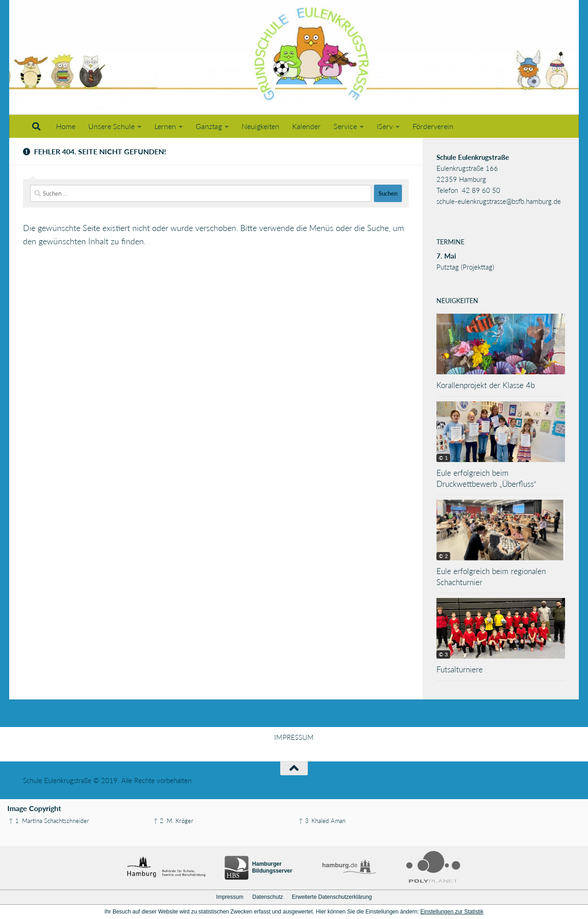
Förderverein (433, 126)
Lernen (165, 126)
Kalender (306, 126)
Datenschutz (268, 897)
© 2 (443, 556)
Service (345, 126)
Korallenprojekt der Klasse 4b (486, 385)
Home (66, 126)
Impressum (230, 897)
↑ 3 (304, 821)
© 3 (443, 654)
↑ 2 (158, 821)
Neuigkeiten (260, 126)
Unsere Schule (111, 126)
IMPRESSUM (294, 737)
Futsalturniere (460, 669)
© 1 (443, 458)
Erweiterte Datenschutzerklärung (332, 897)
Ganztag (209, 126)
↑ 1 (14, 821)
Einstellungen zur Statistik (452, 912)
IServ (385, 126)
